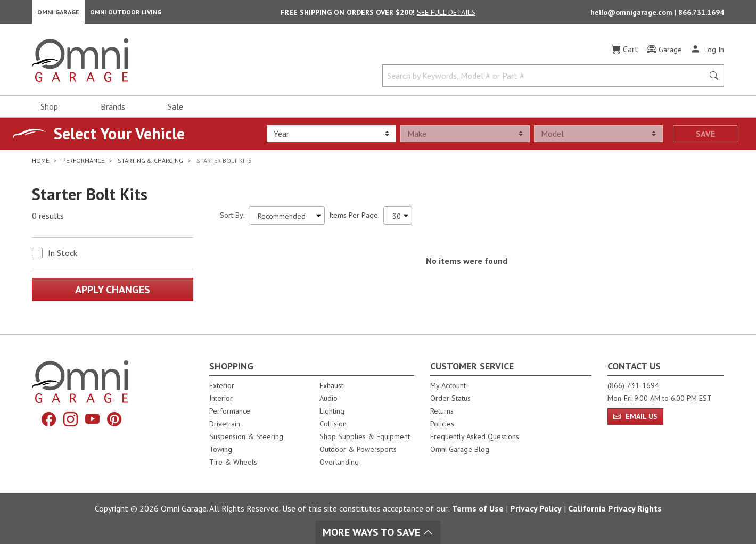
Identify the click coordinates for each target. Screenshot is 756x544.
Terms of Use (478, 508)
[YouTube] (93, 420)
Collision (333, 424)
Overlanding (339, 462)
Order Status (450, 398)
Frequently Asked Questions (475, 436)
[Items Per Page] (398, 219)
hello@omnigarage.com (632, 14)
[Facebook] (46, 420)
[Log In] (707, 52)
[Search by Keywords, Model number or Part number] (546, 79)
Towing (221, 449)
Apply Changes (113, 293)
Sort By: (232, 218)
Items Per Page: (354, 218)
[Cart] (625, 52)
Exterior (222, 385)
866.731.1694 (701, 14)
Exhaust (331, 385)
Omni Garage (58, 14)
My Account (448, 385)
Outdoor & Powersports (358, 449)
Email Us (635, 416)
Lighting (332, 411)
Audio (328, 398)
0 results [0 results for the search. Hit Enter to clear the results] (48, 219)
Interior (221, 398)
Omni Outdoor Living (126, 14)
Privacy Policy (536, 508)
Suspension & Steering (246, 436)
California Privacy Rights (615, 508)
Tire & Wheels (233, 462)
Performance (230, 411)
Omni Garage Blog (460, 449)
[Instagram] (70, 420)
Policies (442, 424)
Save (705, 137)
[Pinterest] (117, 420)
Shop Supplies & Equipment (365, 436)
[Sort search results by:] (287, 219)
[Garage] (664, 53)
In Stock (63, 256)
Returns (442, 411)
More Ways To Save (378, 532)
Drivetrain (225, 424)
